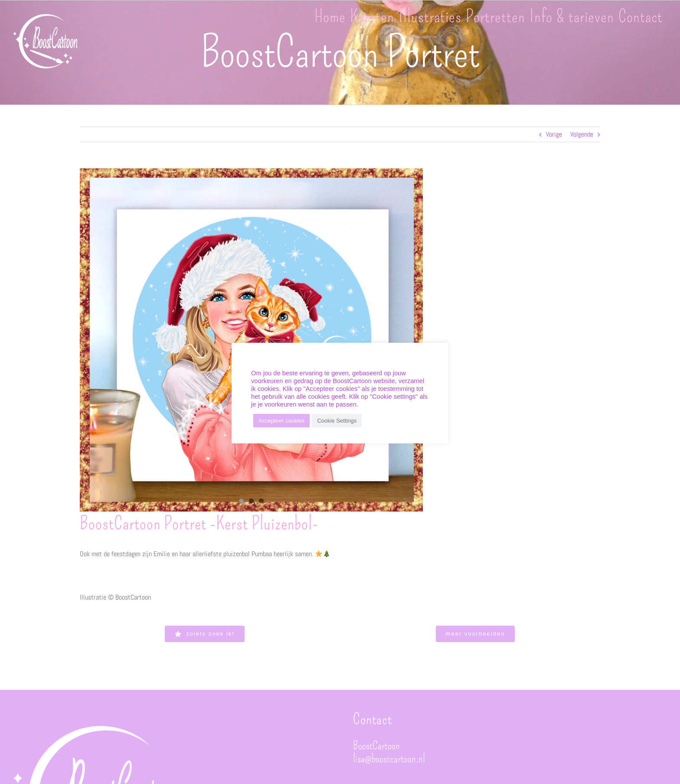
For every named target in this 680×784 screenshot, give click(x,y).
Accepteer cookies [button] (281, 421)
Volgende (582, 134)
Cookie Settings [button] (337, 421)
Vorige (554, 134)
